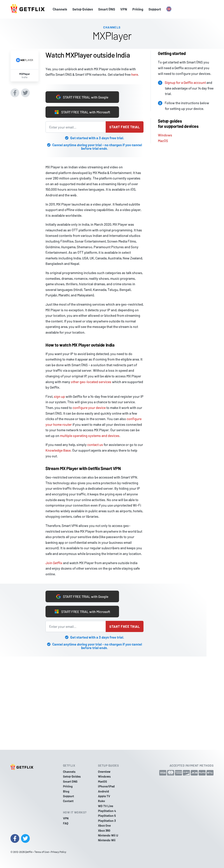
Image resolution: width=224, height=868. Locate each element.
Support (155, 9)
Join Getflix (54, 563)
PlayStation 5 (107, 816)
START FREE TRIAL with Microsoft (82, 112)
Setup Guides (83, 9)
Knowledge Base (58, 450)
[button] (169, 9)
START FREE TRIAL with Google (82, 97)
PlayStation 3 (107, 821)
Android (103, 791)
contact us (95, 445)
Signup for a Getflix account (185, 82)
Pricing (138, 9)
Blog (66, 791)
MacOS (163, 140)
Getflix (29, 852)
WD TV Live (106, 806)
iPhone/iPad (106, 786)
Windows (165, 135)
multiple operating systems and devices (90, 436)
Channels (60, 9)
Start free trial (125, 127)
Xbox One (104, 825)
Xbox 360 (104, 830)
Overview (104, 772)
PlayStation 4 (107, 811)
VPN (124, 9)
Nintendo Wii (107, 840)
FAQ (66, 823)
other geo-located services (91, 382)
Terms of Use (42, 852)
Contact (68, 801)
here (135, 74)
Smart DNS (107, 9)
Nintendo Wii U (108, 835)
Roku (101, 801)
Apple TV (104, 796)
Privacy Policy (59, 852)
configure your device (89, 408)
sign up (59, 396)
